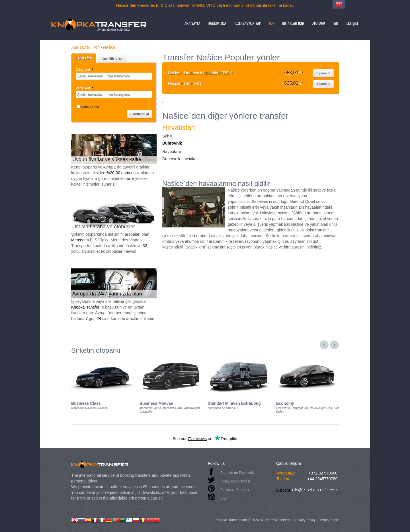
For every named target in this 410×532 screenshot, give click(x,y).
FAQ (335, 23)
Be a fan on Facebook (237, 473)
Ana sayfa (192, 23)
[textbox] (114, 76)
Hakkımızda (217, 23)
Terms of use (329, 520)
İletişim (352, 23)
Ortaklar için (293, 23)
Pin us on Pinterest (235, 490)
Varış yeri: (85, 88)
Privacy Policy (305, 520)
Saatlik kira (112, 59)
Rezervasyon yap (247, 23)
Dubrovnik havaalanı (181, 159)
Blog (224, 498)
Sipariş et (323, 73)
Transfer (84, 58)
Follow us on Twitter (235, 481)
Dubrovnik (172, 143)
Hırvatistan (179, 127)
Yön (272, 23)
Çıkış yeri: (85, 70)
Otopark (318, 23)
